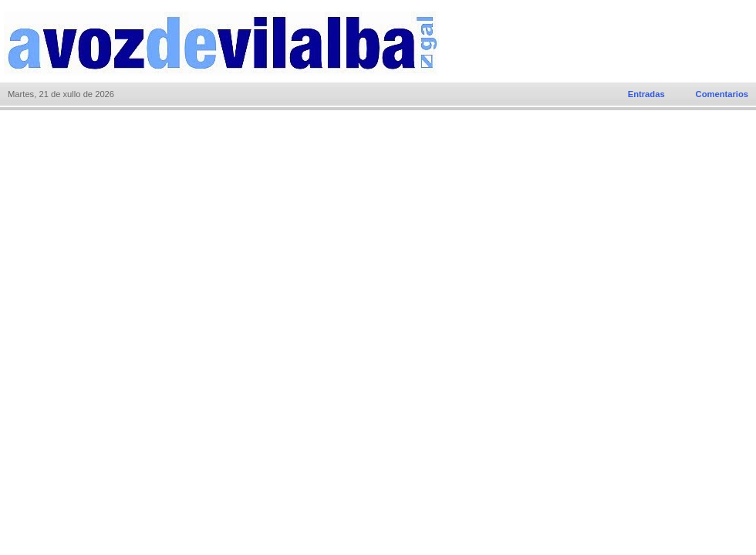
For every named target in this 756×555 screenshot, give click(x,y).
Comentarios (722, 94)
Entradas (646, 94)
